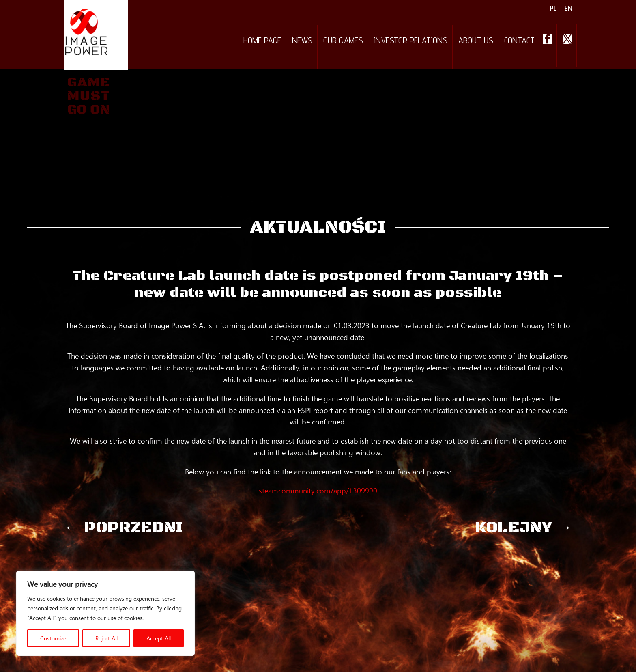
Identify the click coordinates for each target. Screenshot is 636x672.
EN (568, 8)
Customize (53, 638)
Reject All (106, 638)
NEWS (302, 41)
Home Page (262, 41)
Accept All (159, 638)
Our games (343, 41)
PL (553, 8)
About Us (476, 41)
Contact (519, 41)
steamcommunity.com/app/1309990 (318, 491)
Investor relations (411, 41)
